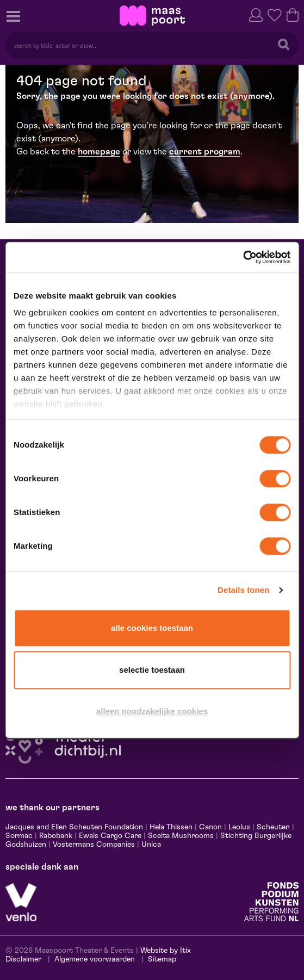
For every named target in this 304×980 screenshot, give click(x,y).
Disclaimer (23, 959)
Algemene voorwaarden (95, 959)
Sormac (19, 836)
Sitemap (162, 959)
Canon (210, 827)
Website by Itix (166, 951)
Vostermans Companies (94, 845)
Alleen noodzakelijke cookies (152, 711)
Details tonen (243, 590)
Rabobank (56, 836)
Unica (151, 845)
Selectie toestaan (152, 670)
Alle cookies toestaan (152, 628)
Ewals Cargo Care (110, 836)
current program (205, 152)
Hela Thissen (171, 827)
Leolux (239, 827)
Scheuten (273, 827)
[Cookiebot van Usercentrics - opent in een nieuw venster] (243, 257)
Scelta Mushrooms (180, 836)
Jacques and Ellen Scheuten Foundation (74, 827)
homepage (99, 152)
